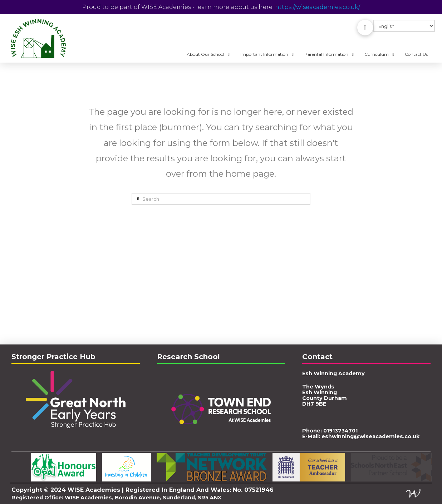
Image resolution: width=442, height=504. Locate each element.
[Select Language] (404, 26)
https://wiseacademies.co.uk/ (318, 7)
